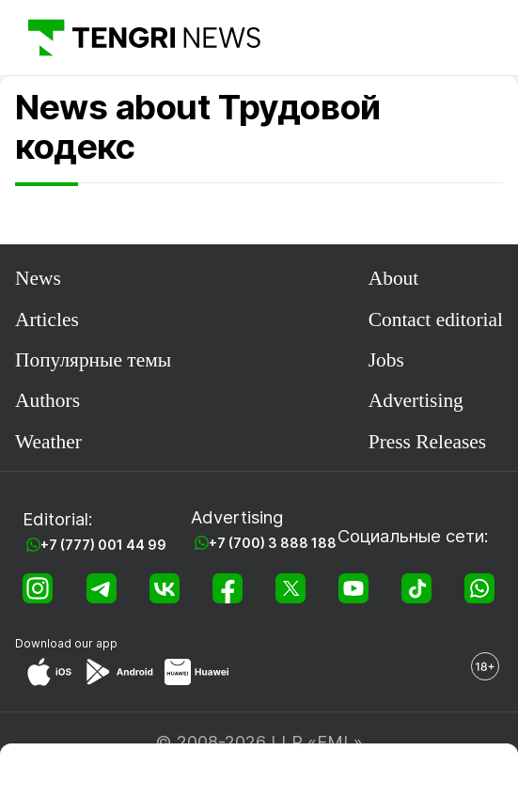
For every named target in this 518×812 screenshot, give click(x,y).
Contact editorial (436, 320)
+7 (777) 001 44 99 (103, 545)
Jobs (386, 360)
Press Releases (427, 442)
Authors (47, 400)
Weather (48, 442)
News (38, 278)
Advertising (416, 400)
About (394, 278)
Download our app (66, 643)
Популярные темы (93, 360)
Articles (47, 320)
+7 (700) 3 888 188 (273, 543)
